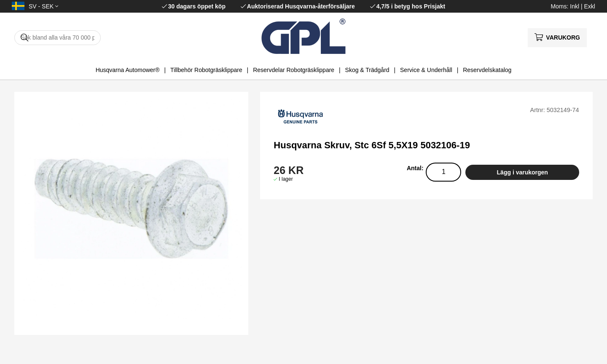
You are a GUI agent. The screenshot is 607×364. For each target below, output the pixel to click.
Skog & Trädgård (367, 70)
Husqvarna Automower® (128, 70)
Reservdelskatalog (487, 70)
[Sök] (58, 38)
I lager (286, 179)
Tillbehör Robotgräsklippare (206, 70)
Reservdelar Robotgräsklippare (294, 70)
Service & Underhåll (426, 70)
